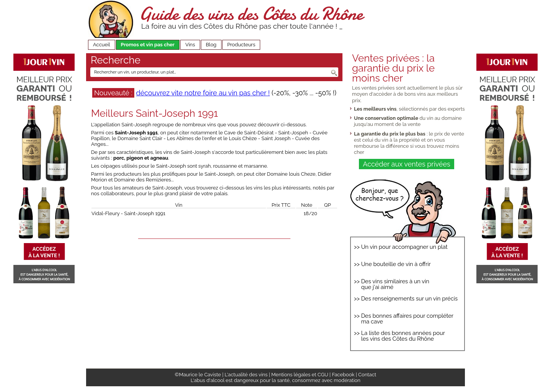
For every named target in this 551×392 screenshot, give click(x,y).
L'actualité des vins (246, 375)
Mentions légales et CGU (300, 375)
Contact (367, 375)
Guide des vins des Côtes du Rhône (251, 14)
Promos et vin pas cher (148, 45)
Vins (190, 45)
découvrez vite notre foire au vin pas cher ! (203, 93)
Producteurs (241, 45)
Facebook (343, 375)
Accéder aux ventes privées (406, 164)
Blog (211, 45)
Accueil (102, 45)
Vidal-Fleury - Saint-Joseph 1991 (128, 213)
